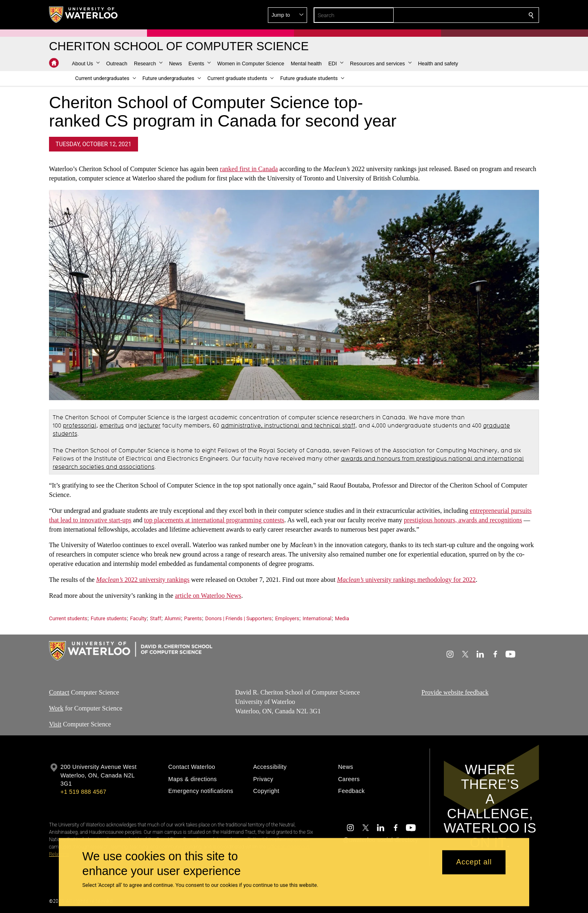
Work (56, 708)
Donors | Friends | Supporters (239, 618)
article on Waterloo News (208, 596)
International (317, 618)
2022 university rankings (143, 580)
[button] (472, 15)
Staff (155, 618)
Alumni (173, 618)
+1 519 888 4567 (83, 792)
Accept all (474, 862)
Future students (109, 618)
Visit (55, 724)
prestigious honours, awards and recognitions (463, 520)
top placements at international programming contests (214, 520)
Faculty (138, 618)
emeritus (112, 425)
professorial (80, 425)
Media (342, 618)
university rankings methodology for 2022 (406, 580)
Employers (287, 618)
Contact (59, 692)
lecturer (149, 425)
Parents (193, 618)
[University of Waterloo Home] (84, 15)
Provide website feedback (455, 692)
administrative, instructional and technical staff (288, 425)
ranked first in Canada (249, 169)
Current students (68, 618)
